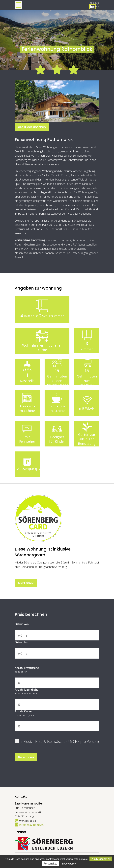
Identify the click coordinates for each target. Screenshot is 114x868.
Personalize (50, 864)
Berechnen (26, 757)
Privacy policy (68, 864)
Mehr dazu (26, 583)
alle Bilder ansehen (32, 127)
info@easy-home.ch (31, 825)
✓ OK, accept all (101, 859)
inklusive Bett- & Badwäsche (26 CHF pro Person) (57, 741)
